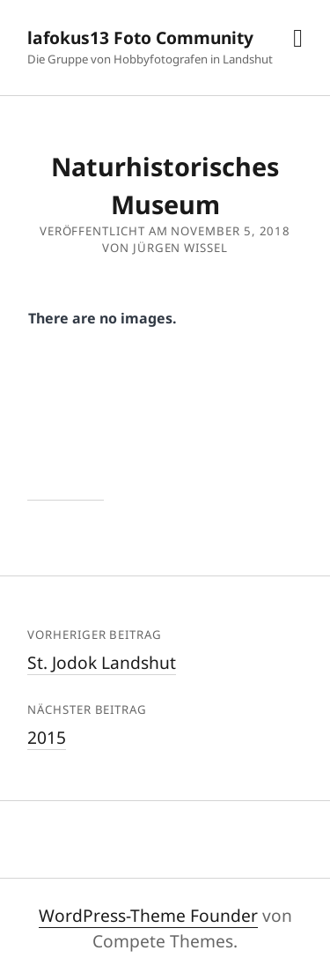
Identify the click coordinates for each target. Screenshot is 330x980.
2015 (47, 737)
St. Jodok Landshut (102, 662)
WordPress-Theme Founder (148, 915)
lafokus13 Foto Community (140, 37)
